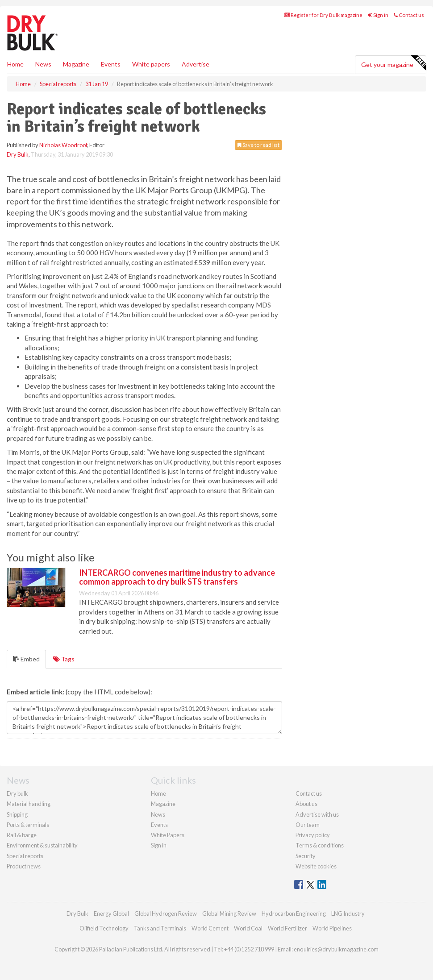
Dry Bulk (18, 154)
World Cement (210, 928)
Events (111, 64)
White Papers (168, 835)
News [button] (43, 64)
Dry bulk (17, 793)
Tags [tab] (64, 659)
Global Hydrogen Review (166, 914)
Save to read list (258, 145)
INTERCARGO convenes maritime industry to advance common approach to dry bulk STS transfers (177, 577)
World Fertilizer (287, 928)
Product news (24, 866)
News (158, 814)
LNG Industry (348, 914)
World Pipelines (332, 928)
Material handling (29, 804)
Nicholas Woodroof (63, 145)
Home (15, 64)
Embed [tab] (26, 659)
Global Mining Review (229, 914)
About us (306, 804)
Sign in (378, 15)
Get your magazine (393, 63)
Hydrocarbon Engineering (294, 914)
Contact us (409, 15)
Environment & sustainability (42, 845)
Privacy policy (313, 835)
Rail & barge (22, 835)
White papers (151, 64)
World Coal (248, 928)
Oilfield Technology (104, 928)
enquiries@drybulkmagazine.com (336, 949)
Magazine (76, 64)
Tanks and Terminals (160, 928)
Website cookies (316, 866)
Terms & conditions (320, 845)
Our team (308, 825)
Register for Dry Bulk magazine (323, 15)
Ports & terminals (28, 825)
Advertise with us (317, 814)
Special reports (25, 856)
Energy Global (111, 914)
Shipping (17, 814)
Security (306, 856)
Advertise (196, 64)
